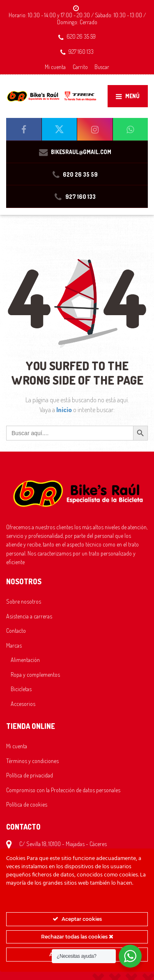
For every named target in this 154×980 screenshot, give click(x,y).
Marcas (14, 645)
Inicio (65, 410)
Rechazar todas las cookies (77, 937)
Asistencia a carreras (29, 616)
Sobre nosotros (24, 601)
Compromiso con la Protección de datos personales (63, 790)
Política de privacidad (30, 775)
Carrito (80, 67)
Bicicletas (21, 689)
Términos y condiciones (32, 761)
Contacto (16, 630)
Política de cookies (27, 804)
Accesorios (23, 703)
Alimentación (25, 659)
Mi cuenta (55, 67)
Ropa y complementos (35, 674)
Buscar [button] (102, 67)
